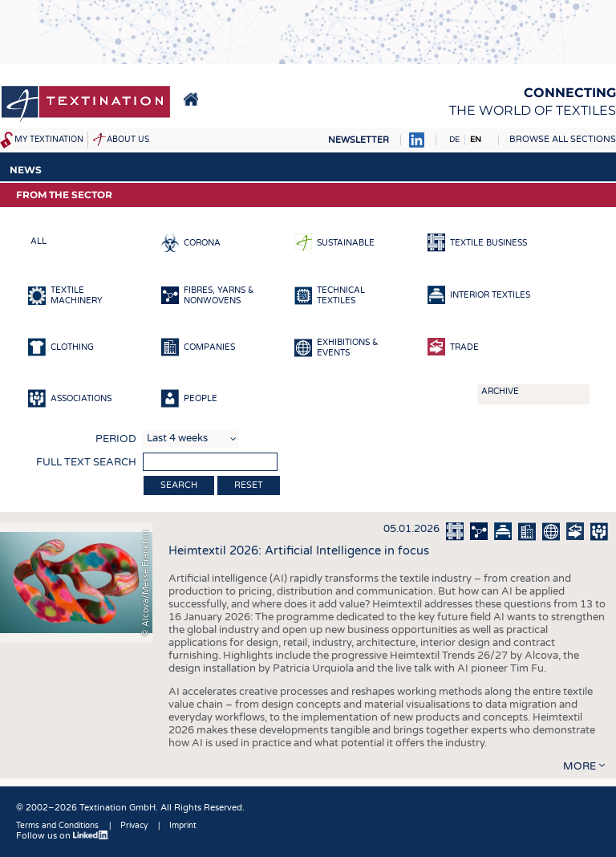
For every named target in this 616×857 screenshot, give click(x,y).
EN (476, 140)
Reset (249, 485)
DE (454, 140)
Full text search (86, 462)
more (580, 766)
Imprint (183, 826)
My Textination (49, 140)
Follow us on (63, 836)
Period (116, 439)
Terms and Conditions (57, 826)
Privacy (134, 826)
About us (128, 140)
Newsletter (359, 140)
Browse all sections (563, 139)
